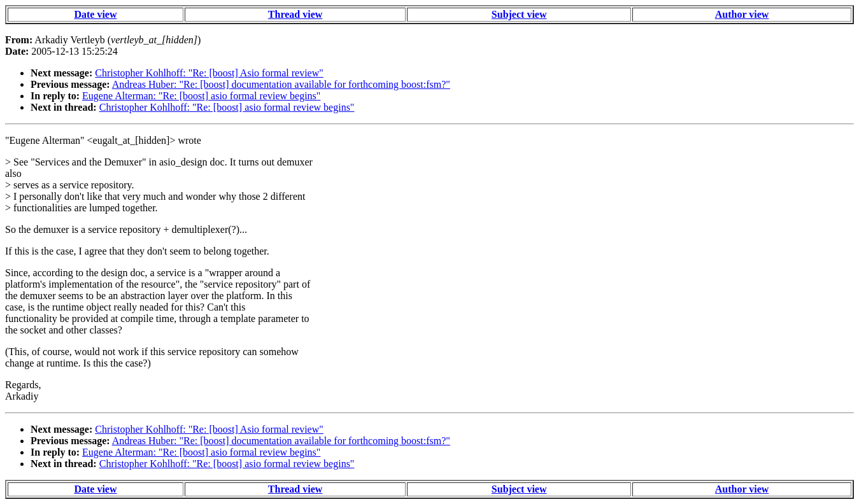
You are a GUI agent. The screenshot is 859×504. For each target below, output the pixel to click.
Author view (742, 14)
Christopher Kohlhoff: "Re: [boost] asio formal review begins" (227, 107)
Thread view (295, 14)
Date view (95, 14)
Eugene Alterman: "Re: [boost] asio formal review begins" (201, 96)
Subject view (519, 14)
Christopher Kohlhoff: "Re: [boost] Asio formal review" (209, 73)
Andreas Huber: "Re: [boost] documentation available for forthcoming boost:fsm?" (281, 84)
